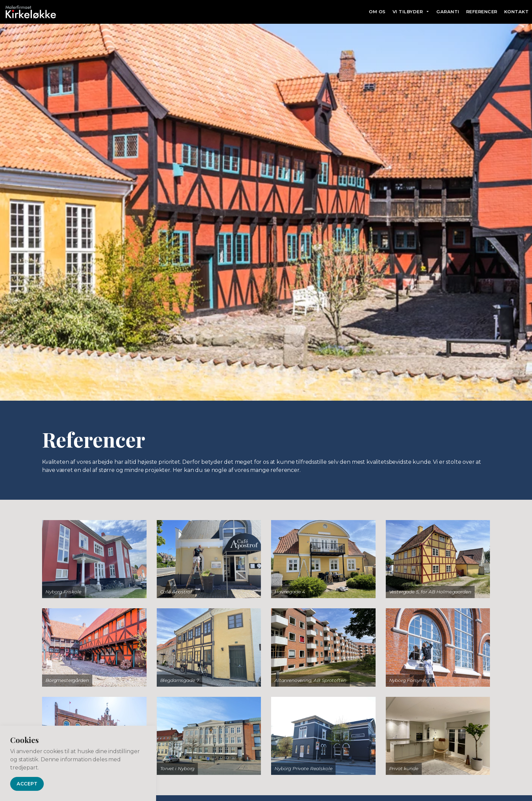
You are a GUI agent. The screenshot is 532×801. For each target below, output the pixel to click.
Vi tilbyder (408, 12)
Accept (27, 784)
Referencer (482, 12)
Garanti (448, 12)
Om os (377, 12)
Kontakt (517, 12)
